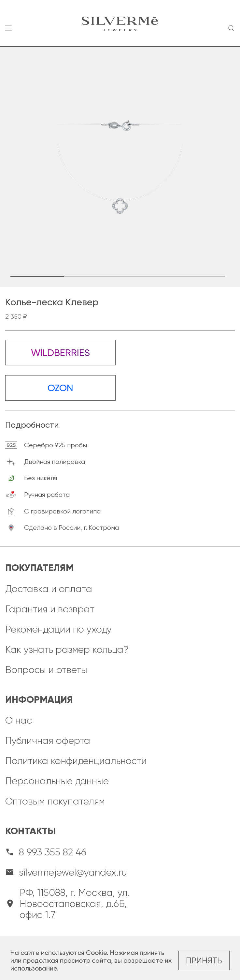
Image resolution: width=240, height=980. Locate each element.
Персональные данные (57, 781)
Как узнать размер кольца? (67, 650)
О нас (19, 720)
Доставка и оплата (49, 589)
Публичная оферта (48, 741)
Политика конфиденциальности (76, 761)
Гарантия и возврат (50, 609)
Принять (204, 961)
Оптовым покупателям (55, 801)
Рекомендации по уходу (58, 629)
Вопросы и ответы (46, 670)
